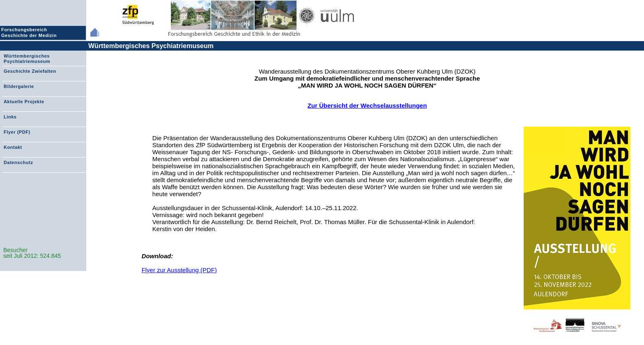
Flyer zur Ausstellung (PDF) (179, 270)
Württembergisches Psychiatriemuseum (151, 46)
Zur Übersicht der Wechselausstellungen (367, 105)
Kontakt (13, 147)
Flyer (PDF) (17, 132)
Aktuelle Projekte (24, 102)
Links (10, 117)
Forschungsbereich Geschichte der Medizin (30, 32)
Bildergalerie (19, 86)
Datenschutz (18, 162)
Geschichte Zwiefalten (30, 71)
